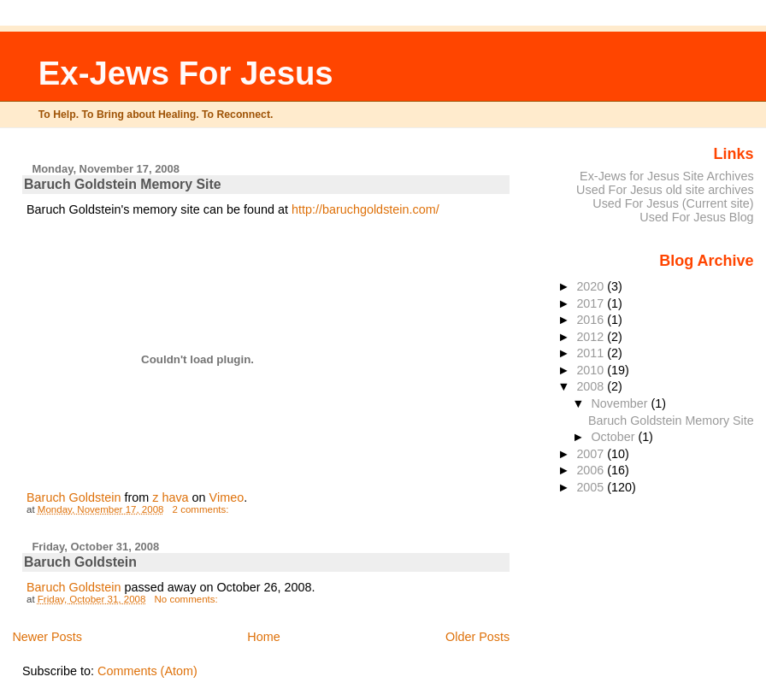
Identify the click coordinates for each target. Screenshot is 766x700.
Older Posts (477, 637)
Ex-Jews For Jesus (186, 73)
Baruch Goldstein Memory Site (122, 184)
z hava (170, 497)
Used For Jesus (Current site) (673, 203)
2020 (592, 286)
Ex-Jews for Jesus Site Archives (667, 176)
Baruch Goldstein (74, 497)
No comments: (187, 599)
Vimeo (227, 497)
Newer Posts (47, 637)
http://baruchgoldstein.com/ (365, 209)
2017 (592, 303)
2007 (592, 454)
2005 (592, 487)
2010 (592, 370)
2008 (592, 386)
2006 (592, 470)
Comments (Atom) (147, 671)
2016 (592, 320)
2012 (592, 337)
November (621, 403)
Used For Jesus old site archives (665, 190)
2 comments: (202, 509)
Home (263, 637)
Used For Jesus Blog (696, 217)
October (614, 437)
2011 (592, 353)
